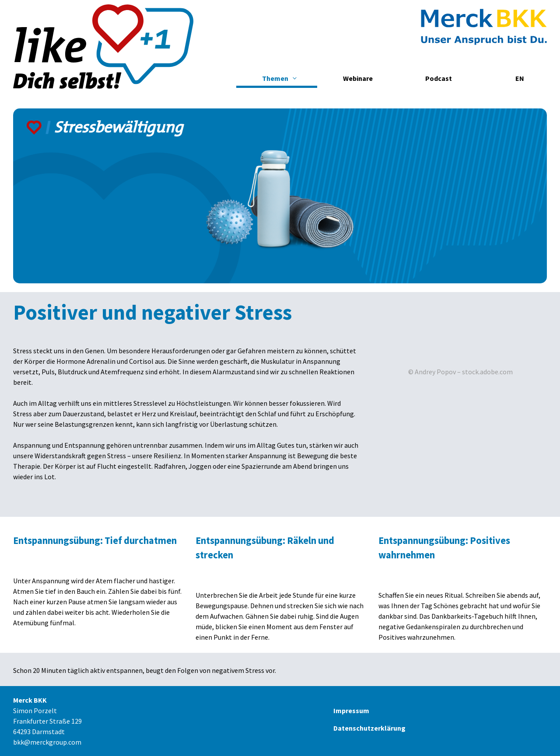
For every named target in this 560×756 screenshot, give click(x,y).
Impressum (351, 711)
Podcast (439, 78)
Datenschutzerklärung (369, 728)
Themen (275, 78)
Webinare (358, 78)
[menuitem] (520, 78)
